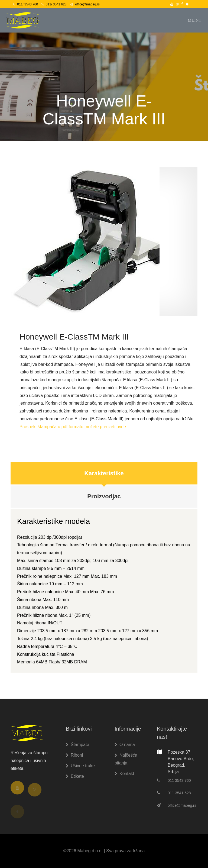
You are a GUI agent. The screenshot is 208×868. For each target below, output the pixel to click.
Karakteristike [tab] (104, 476)
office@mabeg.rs (85, 4)
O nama (125, 745)
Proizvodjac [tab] (104, 500)
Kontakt (124, 774)
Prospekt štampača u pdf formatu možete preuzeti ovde (73, 429)
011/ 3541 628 (54, 4)
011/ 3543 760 (25, 4)
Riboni (74, 755)
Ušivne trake (80, 766)
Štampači (77, 745)
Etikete (75, 776)
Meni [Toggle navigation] (194, 20)
